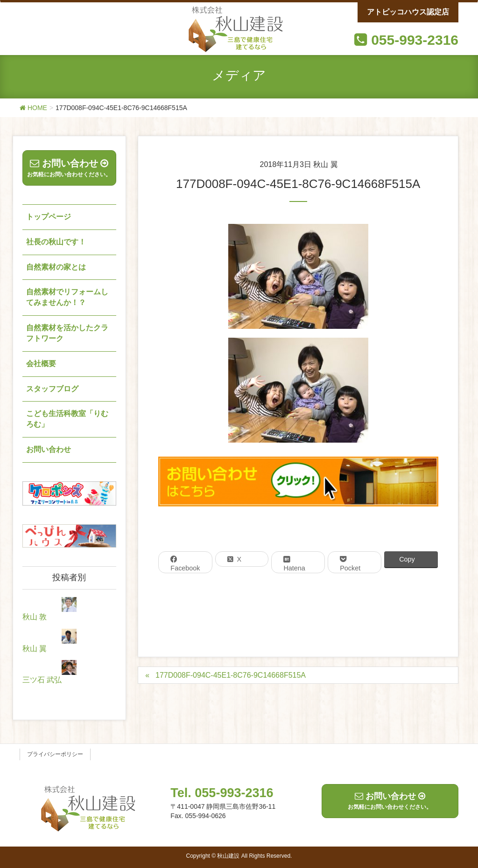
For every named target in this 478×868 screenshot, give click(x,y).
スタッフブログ (52, 389)
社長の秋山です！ (56, 242)
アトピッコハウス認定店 (408, 12)
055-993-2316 (415, 40)
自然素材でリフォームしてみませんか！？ (67, 297)
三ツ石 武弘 (42, 680)
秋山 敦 (35, 617)
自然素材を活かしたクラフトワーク (67, 333)
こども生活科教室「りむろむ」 (67, 419)
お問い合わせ (49, 449)
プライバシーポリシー (55, 754)
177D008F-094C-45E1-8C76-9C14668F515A (231, 675)
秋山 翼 (35, 649)
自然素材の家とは (56, 267)
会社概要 (41, 364)
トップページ (49, 217)
